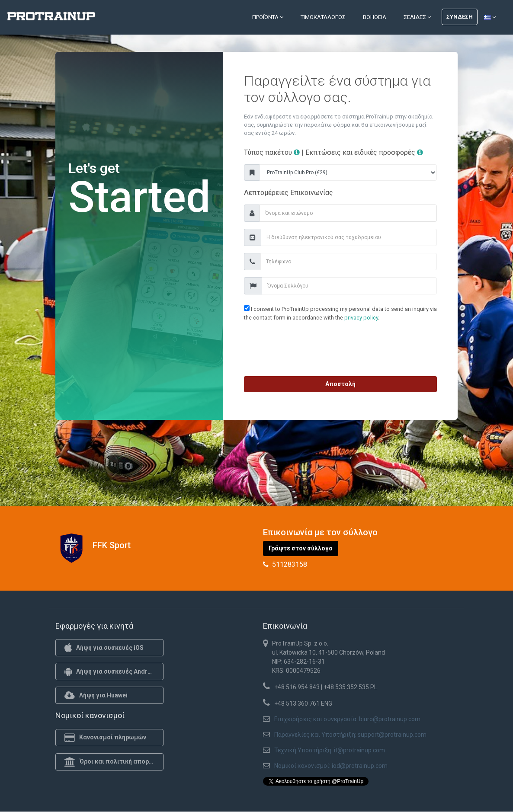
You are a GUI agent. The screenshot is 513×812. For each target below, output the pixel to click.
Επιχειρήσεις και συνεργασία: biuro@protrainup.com (347, 719)
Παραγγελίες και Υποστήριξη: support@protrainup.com (350, 735)
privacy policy (361, 318)
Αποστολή (340, 384)
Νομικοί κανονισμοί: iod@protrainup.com (331, 766)
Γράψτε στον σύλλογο (301, 548)
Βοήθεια (375, 17)
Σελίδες (417, 17)
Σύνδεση (460, 17)
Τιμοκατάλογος (323, 17)
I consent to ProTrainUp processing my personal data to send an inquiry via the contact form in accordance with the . (340, 313)
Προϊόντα (268, 17)
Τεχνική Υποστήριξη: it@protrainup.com (330, 750)
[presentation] (340, 351)
